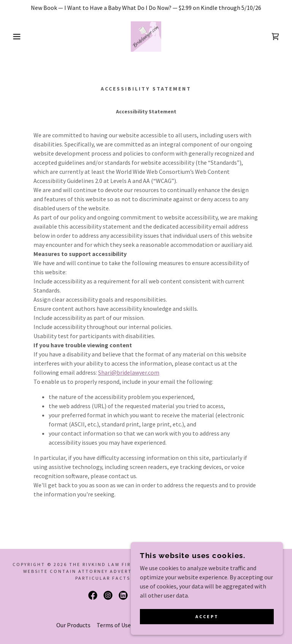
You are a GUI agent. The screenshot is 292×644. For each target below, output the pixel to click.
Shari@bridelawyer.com (129, 372)
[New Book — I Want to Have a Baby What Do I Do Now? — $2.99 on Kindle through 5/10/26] (146, 8)
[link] (146, 37)
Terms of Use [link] (114, 625)
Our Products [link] (73, 625)
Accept (207, 617)
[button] (15, 37)
